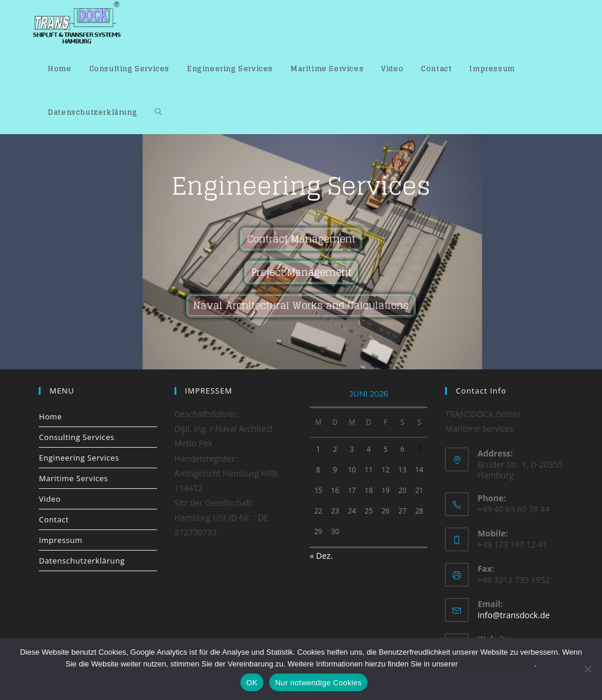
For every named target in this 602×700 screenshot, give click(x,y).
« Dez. (321, 556)
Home (50, 416)
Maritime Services (73, 478)
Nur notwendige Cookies (318, 683)
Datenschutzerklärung (82, 561)
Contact (54, 519)
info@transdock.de (514, 615)
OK (252, 683)
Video (50, 499)
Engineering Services (79, 458)
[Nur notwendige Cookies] (587, 669)
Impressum (61, 540)
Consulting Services (76, 437)
